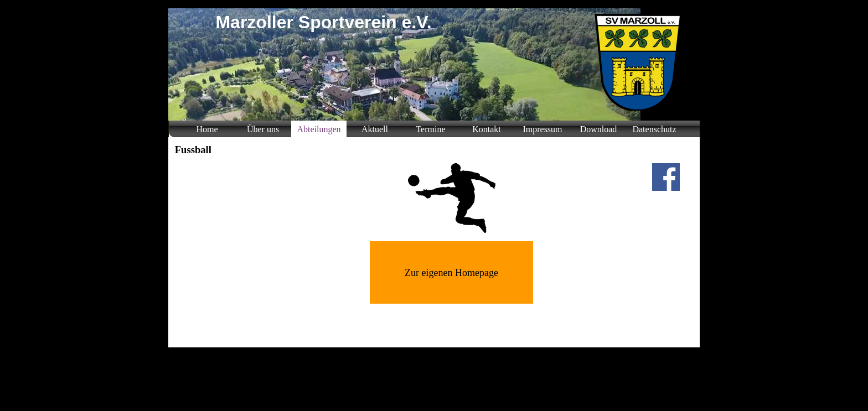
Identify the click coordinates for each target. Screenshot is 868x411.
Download (599, 129)
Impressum (542, 129)
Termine (430, 129)
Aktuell (375, 129)
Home (207, 129)
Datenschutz (654, 129)
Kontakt (487, 129)
